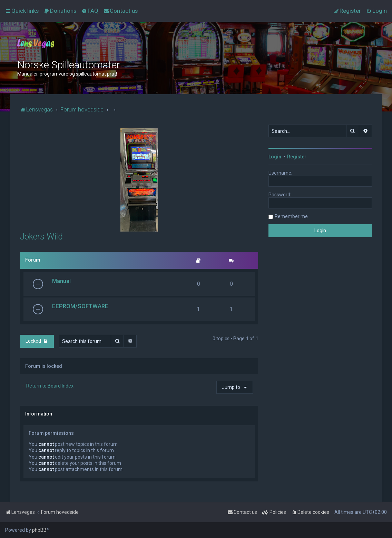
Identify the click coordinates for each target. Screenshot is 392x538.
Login (275, 157)
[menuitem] (60, 11)
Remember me (291, 216)
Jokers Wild (41, 237)
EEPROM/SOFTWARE (80, 306)
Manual (61, 281)
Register (297, 157)
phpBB (39, 530)
